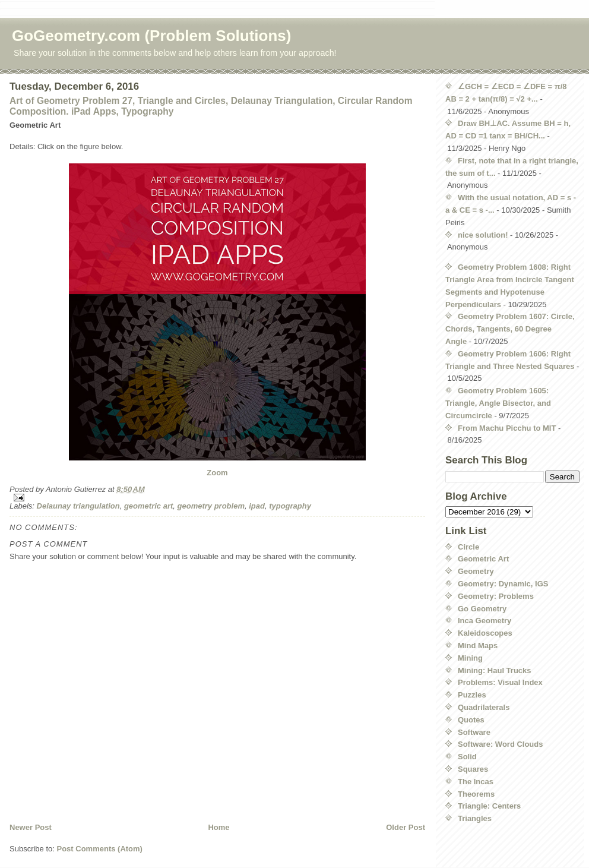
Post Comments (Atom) (100, 849)
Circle (468, 547)
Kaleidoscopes (485, 633)
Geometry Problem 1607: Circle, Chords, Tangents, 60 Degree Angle (510, 329)
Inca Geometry (484, 621)
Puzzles (472, 695)
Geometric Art (483, 559)
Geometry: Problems (496, 596)
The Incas (476, 782)
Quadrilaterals (484, 707)
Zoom (217, 473)
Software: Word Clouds (500, 744)
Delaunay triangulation (78, 506)
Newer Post (31, 827)
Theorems (476, 794)
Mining (470, 658)
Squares (473, 769)
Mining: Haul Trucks (495, 670)
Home (218, 827)
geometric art (148, 506)
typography (290, 506)
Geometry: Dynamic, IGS (503, 584)
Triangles (475, 818)
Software (474, 732)
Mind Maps (478, 646)
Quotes (471, 720)
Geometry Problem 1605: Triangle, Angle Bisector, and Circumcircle (498, 403)
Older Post (406, 827)
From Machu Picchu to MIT (507, 428)
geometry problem (211, 506)
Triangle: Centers (489, 806)
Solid (467, 757)
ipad (257, 506)
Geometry (476, 571)
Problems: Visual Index (500, 682)
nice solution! (483, 235)
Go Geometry (482, 609)
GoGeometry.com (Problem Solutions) (151, 36)
